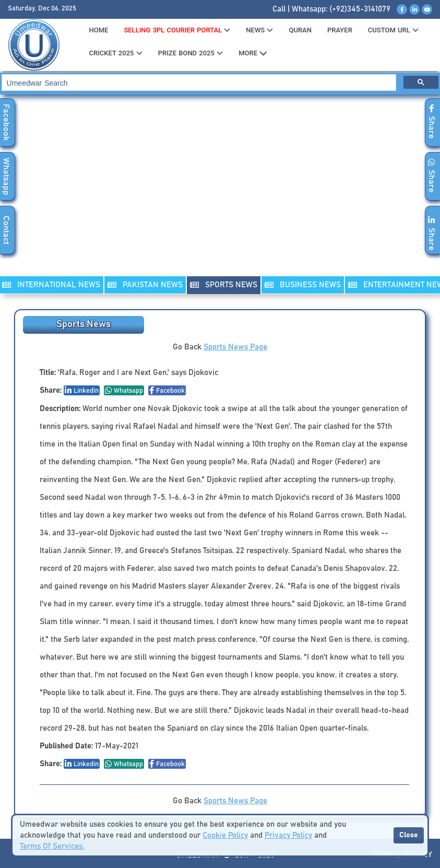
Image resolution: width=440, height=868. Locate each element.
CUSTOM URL (393, 30)
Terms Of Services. (52, 846)
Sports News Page (235, 347)
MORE (253, 53)
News (259, 30)
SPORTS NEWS (224, 285)
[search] (198, 83)
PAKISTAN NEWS (145, 285)
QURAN (300, 30)
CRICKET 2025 (115, 53)
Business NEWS (303, 285)
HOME (98, 30)
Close (409, 835)
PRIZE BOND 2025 (191, 53)
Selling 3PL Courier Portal (177, 30)
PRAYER (340, 30)
